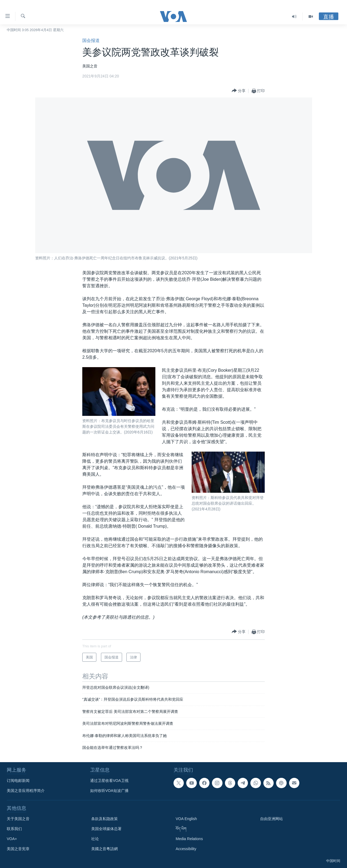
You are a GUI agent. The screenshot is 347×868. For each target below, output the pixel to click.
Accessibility (186, 849)
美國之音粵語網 (104, 849)
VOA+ (12, 839)
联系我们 (14, 829)
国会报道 (91, 40)
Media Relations (189, 839)
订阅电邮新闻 (18, 781)
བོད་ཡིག (181, 829)
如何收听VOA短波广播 (109, 791)
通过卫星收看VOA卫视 (109, 781)
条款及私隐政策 (104, 819)
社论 (95, 839)
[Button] (239, 91)
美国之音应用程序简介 (26, 791)
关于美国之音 (18, 819)
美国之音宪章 (18, 849)
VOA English (186, 819)
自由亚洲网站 (271, 819)
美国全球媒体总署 (106, 829)
